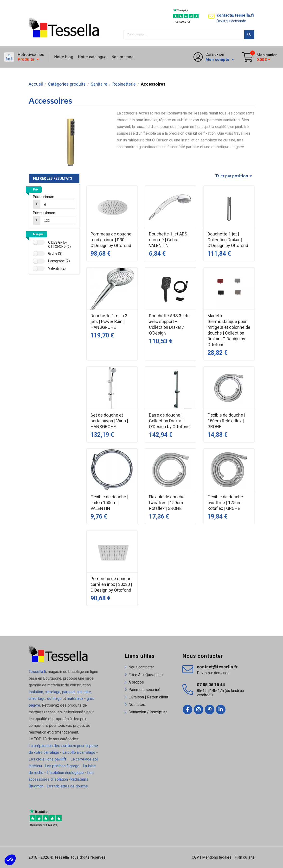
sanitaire (84, 692)
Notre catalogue (92, 57)
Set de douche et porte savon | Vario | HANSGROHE (109, 421)
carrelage (53, 692)
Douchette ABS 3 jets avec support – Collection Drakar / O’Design (169, 324)
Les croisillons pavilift (47, 759)
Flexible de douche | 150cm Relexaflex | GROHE (226, 421)
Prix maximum (44, 213)
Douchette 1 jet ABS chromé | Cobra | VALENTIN (168, 240)
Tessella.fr (37, 672)
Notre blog (64, 57)
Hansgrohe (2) (59, 261)
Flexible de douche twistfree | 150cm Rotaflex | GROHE (167, 503)
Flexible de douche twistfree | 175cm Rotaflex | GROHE (225, 503)
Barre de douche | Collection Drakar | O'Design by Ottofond (169, 421)
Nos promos (122, 57)
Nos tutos (137, 705)
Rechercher (249, 35)
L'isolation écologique (65, 773)
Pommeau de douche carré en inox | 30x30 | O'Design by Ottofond (111, 584)
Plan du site (245, 857)
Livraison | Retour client (148, 697)
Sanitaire (99, 84)
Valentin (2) (57, 268)
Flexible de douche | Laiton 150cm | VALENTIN (109, 503)
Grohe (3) (55, 253)
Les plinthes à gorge (62, 766)
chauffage (37, 699)
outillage (54, 699)
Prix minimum (44, 197)
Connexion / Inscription (148, 712)
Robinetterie (124, 84)
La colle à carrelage (79, 752)
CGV (195, 857)
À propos (136, 682)
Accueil (36, 84)
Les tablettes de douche (68, 786)
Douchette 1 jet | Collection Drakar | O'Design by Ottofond (228, 240)
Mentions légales (217, 857)
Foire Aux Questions (146, 675)
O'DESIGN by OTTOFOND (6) (59, 244)
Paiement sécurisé (144, 690)
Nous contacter (141, 667)
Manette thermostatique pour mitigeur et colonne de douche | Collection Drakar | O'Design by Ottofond (229, 330)
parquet (68, 692)
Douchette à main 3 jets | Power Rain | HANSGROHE (109, 321)
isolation (36, 692)
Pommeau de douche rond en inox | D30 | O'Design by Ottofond (111, 240)
